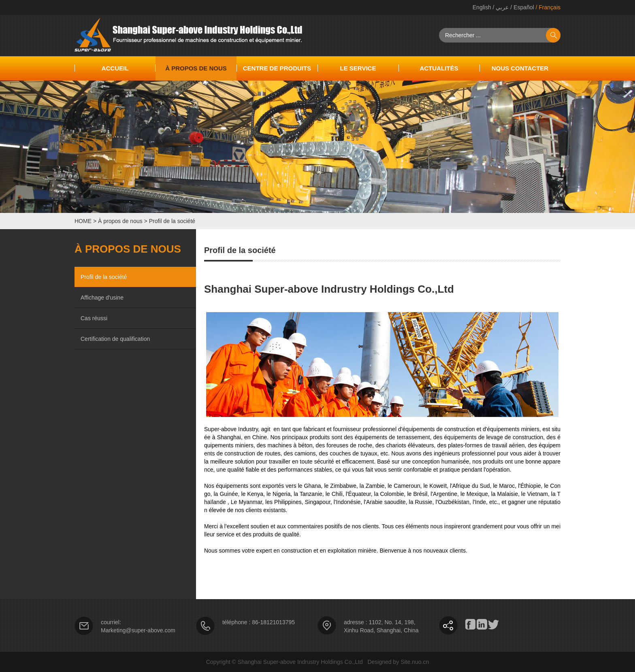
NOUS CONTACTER (520, 68)
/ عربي (500, 7)
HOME (83, 221)
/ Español (521, 7)
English (482, 7)
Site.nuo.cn (415, 662)
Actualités (439, 68)
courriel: (111, 622)
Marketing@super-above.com (138, 630)
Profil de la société (172, 221)
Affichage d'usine (102, 298)
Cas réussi (94, 318)
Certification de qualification (115, 339)
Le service (358, 68)
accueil (115, 68)
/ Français (547, 7)
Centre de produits (277, 68)
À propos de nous (196, 68)
